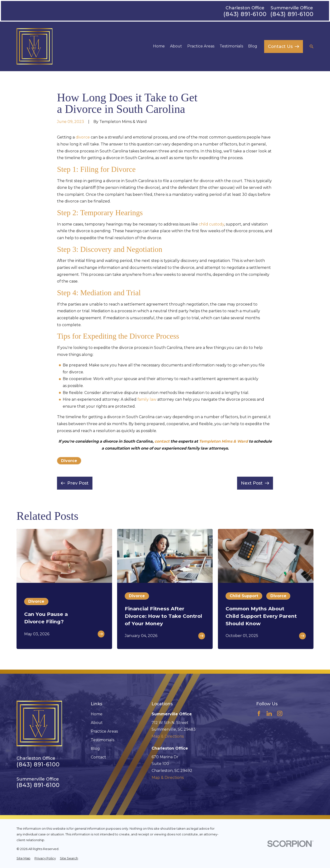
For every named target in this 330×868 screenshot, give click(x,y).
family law (147, 399)
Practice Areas (104, 731)
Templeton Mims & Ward (223, 441)
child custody (211, 224)
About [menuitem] (176, 46)
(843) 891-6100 (245, 14)
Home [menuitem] (159, 46)
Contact (98, 757)
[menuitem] (23, 858)
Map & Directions (168, 736)
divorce (83, 137)
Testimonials (102, 740)
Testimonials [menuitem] (231, 46)
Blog (95, 749)
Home (97, 714)
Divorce (69, 461)
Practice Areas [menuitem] (201, 46)
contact (162, 441)
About (97, 723)
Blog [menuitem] (253, 46)
